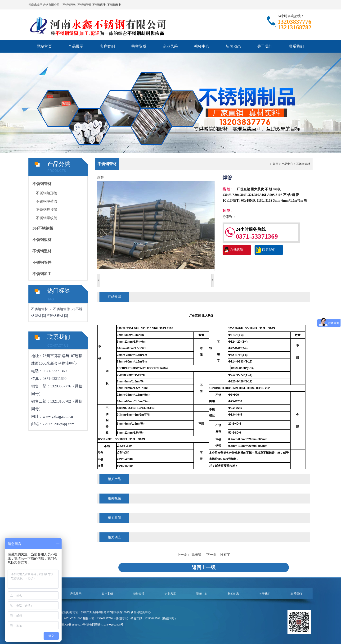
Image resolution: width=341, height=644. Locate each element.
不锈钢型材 (42, 251)
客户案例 (107, 46)
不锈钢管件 (42, 262)
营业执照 (66, 612)
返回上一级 (204, 567)
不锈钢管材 (42, 184)
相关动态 (114, 537)
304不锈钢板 (43, 228)
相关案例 (114, 518)
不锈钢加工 (42, 274)
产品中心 (287, 164)
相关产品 (114, 479)
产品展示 (76, 46)
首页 (276, 164)
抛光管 (197, 555)
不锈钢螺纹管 (47, 218)
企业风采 (170, 46)
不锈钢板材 (42, 240)
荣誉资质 (139, 46)
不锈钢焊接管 (47, 210)
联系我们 (296, 46)
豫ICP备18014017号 (74, 625)
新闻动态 (233, 46)
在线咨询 (237, 250)
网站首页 (44, 46)
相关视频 (114, 498)
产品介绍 (114, 297)
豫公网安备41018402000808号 (105, 625)
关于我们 (265, 46)
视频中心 (202, 46)
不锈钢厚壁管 (47, 201)
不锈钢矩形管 (47, 193)
